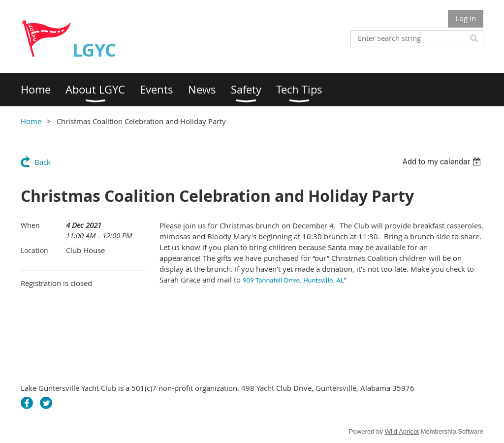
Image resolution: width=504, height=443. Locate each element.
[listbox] (443, 162)
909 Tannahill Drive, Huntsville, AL (293, 280)
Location (34, 250)
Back (43, 162)
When (30, 225)
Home (31, 121)
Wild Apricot (402, 431)
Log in (466, 18)
